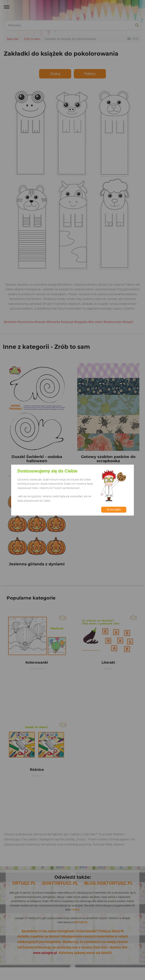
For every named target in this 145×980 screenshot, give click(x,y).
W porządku (114, 510)
